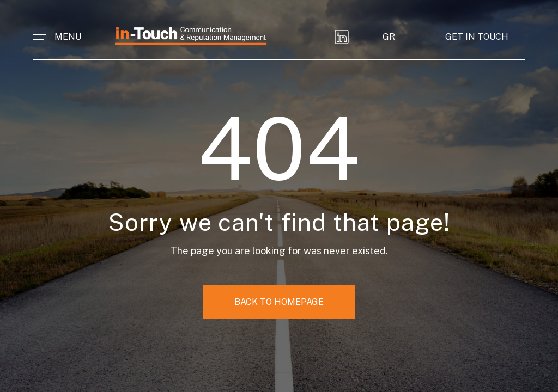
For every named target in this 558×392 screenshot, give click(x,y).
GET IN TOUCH (477, 37)
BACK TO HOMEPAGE (279, 302)
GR (389, 37)
